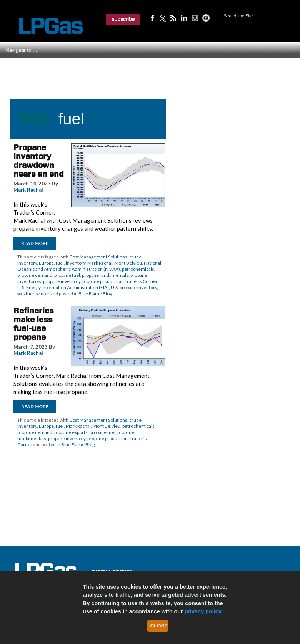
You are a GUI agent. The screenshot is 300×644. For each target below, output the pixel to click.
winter (43, 294)
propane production (102, 281)
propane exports (71, 432)
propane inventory (62, 281)
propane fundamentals (105, 275)
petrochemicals (138, 269)
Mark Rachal (28, 190)
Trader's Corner (141, 281)
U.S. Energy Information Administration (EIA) (63, 287)
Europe (46, 263)
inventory (76, 263)
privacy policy (203, 611)
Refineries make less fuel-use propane (34, 324)
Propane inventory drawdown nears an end (39, 161)
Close (159, 626)
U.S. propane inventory (134, 287)
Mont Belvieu (128, 263)
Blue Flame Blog (95, 294)
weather (26, 294)
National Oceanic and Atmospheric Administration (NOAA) (89, 266)
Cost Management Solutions (98, 257)
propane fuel (67, 275)
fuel (60, 263)
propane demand (35, 275)
